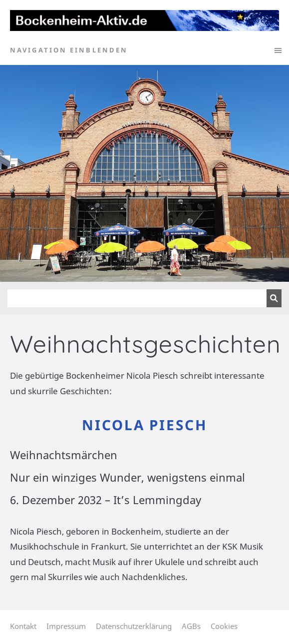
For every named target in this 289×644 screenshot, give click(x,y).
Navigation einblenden (69, 50)
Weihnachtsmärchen (64, 455)
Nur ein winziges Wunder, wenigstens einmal (128, 477)
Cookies (224, 626)
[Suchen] (137, 298)
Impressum (66, 626)
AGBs (191, 626)
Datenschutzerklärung (134, 626)
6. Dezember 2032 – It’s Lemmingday (106, 500)
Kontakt (23, 626)
